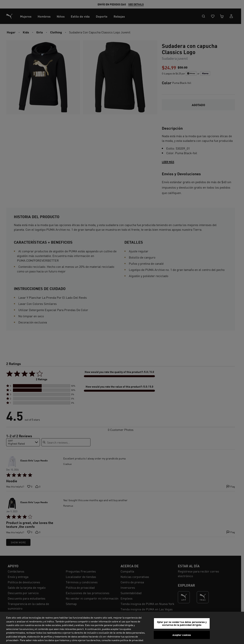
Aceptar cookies (182, 635)
